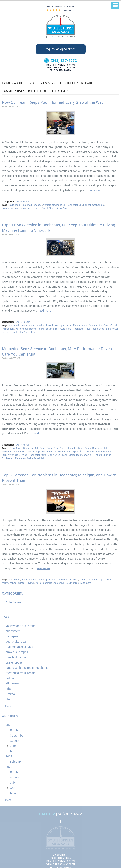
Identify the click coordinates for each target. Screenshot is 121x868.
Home (6, 83)
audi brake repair (17, 641)
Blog (36, 83)
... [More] (7, 706)
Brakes (74, 579)
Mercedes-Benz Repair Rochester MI (87, 448)
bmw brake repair (56, 325)
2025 (9, 725)
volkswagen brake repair (21, 626)
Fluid (9, 699)
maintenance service (33, 325)
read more (94, 190)
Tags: (7, 617)
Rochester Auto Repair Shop (89, 329)
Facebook (61, 823)
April (13, 788)
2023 (9, 767)
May (13, 751)
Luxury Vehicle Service (14, 455)
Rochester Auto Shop (24, 332)
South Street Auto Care (73, 83)
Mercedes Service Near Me (17, 451)
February (16, 762)
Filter (9, 689)
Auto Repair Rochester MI (30, 329)
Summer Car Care (99, 325)
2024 (9, 756)
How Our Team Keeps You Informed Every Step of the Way (53, 102)
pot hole (51, 579)
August (15, 741)
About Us (21, 83)
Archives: (10, 716)
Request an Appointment (60, 49)
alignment (63, 579)
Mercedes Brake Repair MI (29, 458)
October (15, 730)
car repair (15, 325)
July (13, 783)
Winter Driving (26, 583)
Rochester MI (74, 205)
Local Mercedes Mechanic (76, 455)
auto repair (15, 205)
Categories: (12, 593)
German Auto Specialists (71, 451)
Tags (46, 83)
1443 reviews (69, 10)
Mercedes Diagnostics (99, 451)
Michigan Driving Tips (92, 579)
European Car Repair (45, 451)
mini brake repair (17, 657)
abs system (13, 631)
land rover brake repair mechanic (27, 668)
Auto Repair (23, 201)
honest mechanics (93, 205)
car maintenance (32, 205)
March (14, 793)
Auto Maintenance (77, 325)
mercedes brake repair (20, 673)
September (17, 735)
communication (11, 208)
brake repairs (14, 662)
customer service (31, 208)
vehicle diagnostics (54, 205)
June (13, 746)
